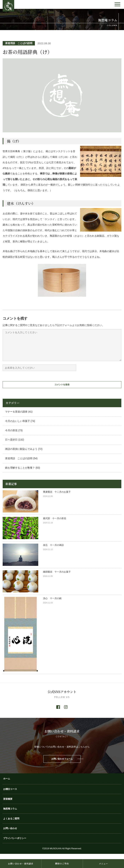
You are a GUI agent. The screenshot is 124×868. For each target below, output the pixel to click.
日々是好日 (11, 445)
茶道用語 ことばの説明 (19, 43)
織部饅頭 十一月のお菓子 (57, 577)
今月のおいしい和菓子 (18, 426)
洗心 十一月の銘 (52, 604)
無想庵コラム (10, 814)
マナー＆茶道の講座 (16, 417)
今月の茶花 (11, 436)
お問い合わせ (10, 834)
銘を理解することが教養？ (20, 473)
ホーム (7, 784)
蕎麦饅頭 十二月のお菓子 (57, 497)
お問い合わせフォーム (62, 764)
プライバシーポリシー (15, 844)
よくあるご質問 (11, 824)
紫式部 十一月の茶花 (56, 524)
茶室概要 (8, 804)
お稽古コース (10, 794)
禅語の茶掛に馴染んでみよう (21, 454)
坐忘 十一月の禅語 (53, 550)
